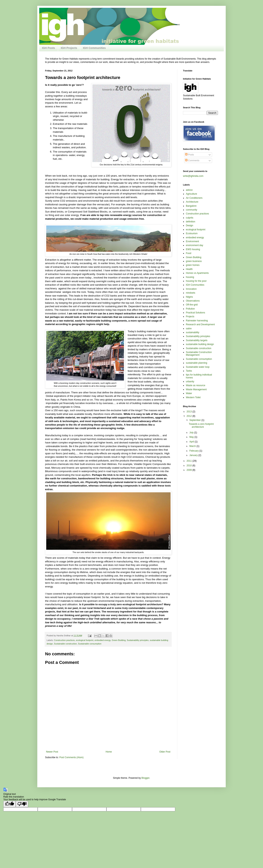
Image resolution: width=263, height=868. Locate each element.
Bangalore (191, 206)
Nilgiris (189, 297)
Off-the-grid (192, 305)
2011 (190, 461)
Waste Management (196, 389)
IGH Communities (94, 48)
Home (109, 752)
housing (190, 277)
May (192, 437)
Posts (189, 155)
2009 (190, 470)
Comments (192, 160)
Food (189, 253)
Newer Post (52, 752)
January (194, 455)
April (192, 442)
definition (191, 222)
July (192, 433)
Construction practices (64, 640)
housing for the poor (196, 281)
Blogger (145, 778)
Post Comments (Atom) (71, 757)
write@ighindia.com (193, 176)
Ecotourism (192, 233)
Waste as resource (196, 385)
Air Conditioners (194, 198)
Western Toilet (193, 397)
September (195, 420)
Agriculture (191, 194)
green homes (193, 265)
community (192, 210)
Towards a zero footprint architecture (201, 425)
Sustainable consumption (90, 644)
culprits (190, 218)
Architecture (192, 202)
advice (189, 190)
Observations (193, 301)
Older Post (165, 752)
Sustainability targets (197, 340)
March (193, 446)
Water (189, 393)
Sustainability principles (138, 640)
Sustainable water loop (198, 367)
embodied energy (103, 640)
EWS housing (193, 249)
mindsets (191, 293)
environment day (195, 245)
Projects (190, 317)
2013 (190, 412)
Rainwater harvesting (197, 321)
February (194, 451)
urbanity (190, 382)
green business (194, 261)
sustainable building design (200, 344)
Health (189, 269)
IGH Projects (69, 48)
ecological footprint (85, 640)
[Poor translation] (22, 804)
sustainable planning (196, 363)
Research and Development (200, 324)
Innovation (191, 289)
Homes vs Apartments (197, 273)
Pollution (190, 309)
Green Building (119, 640)
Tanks (189, 371)
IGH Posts (48, 48)
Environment (192, 241)
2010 (190, 466)
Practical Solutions (196, 313)
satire (189, 329)
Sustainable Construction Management (199, 354)
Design (189, 225)
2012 (190, 416)
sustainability (193, 332)
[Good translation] (10, 804)
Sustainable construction (65, 644)
